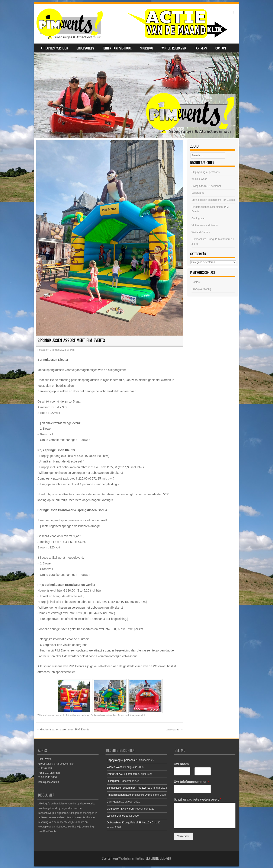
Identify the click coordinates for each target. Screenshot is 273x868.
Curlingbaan (198, 218)
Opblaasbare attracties (104, 715)
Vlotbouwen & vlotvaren (205, 225)
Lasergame (174, 729)
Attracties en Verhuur (78, 715)
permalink (140, 715)
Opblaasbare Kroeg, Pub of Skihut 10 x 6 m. (132, 823)
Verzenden (183, 836)
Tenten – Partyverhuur (117, 48)
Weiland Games (201, 232)
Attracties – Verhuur (54, 48)
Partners (201, 48)
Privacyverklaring (201, 289)
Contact (221, 48)
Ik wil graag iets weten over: (198, 799)
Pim (72, 350)
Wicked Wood (199, 179)
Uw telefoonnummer (191, 782)
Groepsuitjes (85, 48)
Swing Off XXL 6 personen (207, 186)
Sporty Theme (110, 858)
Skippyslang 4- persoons (205, 172)
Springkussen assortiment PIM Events (213, 200)
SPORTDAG (147, 48)
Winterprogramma (174, 48)
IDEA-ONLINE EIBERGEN (158, 858)
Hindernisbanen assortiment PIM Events (63, 729)
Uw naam (181, 764)
